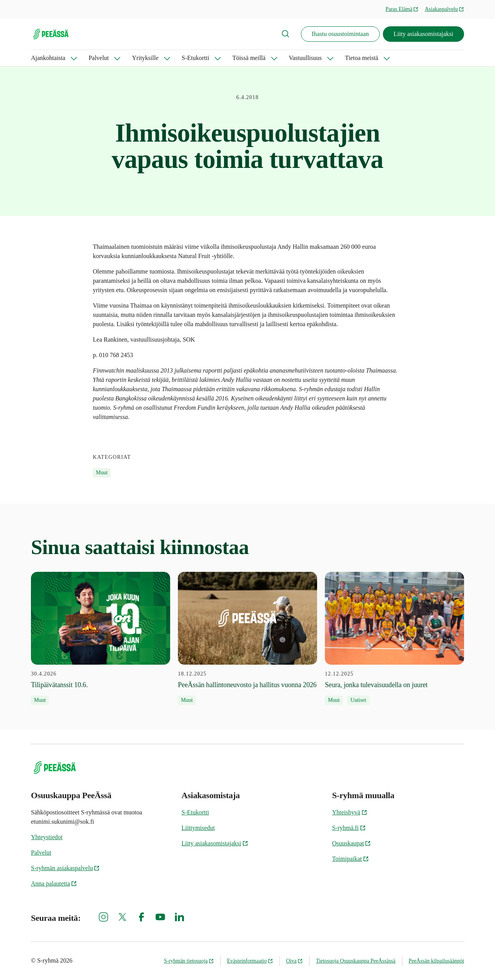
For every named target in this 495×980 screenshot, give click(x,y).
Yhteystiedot (47, 837)
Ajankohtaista (48, 58)
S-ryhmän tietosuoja (189, 961)
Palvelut (99, 58)
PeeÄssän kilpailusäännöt (436, 961)
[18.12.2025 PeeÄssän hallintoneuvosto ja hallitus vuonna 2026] (247, 638)
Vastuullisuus (305, 58)
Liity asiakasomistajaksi (423, 34)
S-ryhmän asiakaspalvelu (65, 868)
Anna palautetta (54, 883)
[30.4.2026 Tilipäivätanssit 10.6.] (101, 638)
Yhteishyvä (350, 812)
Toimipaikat (351, 859)
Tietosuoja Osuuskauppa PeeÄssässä (356, 961)
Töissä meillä (249, 58)
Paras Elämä (402, 9)
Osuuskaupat (352, 843)
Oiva (294, 961)
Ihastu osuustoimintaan (340, 34)
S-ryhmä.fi (349, 828)
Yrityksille (145, 58)
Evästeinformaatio (250, 961)
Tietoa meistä (362, 58)
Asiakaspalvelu (444, 9)
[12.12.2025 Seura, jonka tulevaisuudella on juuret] (394, 638)
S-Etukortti (195, 58)
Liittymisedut (198, 828)
